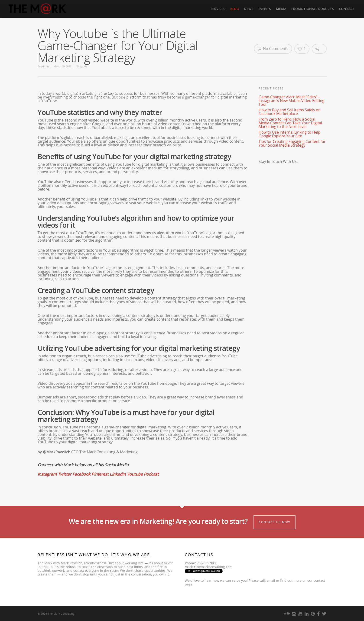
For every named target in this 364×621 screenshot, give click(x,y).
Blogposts (82, 66)
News (249, 9)
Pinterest (100, 474)
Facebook (81, 474)
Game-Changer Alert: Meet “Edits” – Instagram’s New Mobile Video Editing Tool (291, 101)
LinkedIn (118, 474)
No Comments (273, 49)
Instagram (47, 474)
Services (218, 9)
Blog (235, 9)
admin (45, 66)
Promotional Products (313, 9)
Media (281, 9)
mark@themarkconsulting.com (209, 567)
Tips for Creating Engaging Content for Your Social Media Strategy (292, 143)
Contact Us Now (275, 522)
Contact (347, 9)
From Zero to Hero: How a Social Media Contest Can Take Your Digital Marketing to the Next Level (290, 123)
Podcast (151, 474)
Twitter (65, 474)
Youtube (135, 474)
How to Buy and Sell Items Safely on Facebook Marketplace (290, 112)
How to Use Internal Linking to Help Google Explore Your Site (289, 134)
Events (265, 9)
